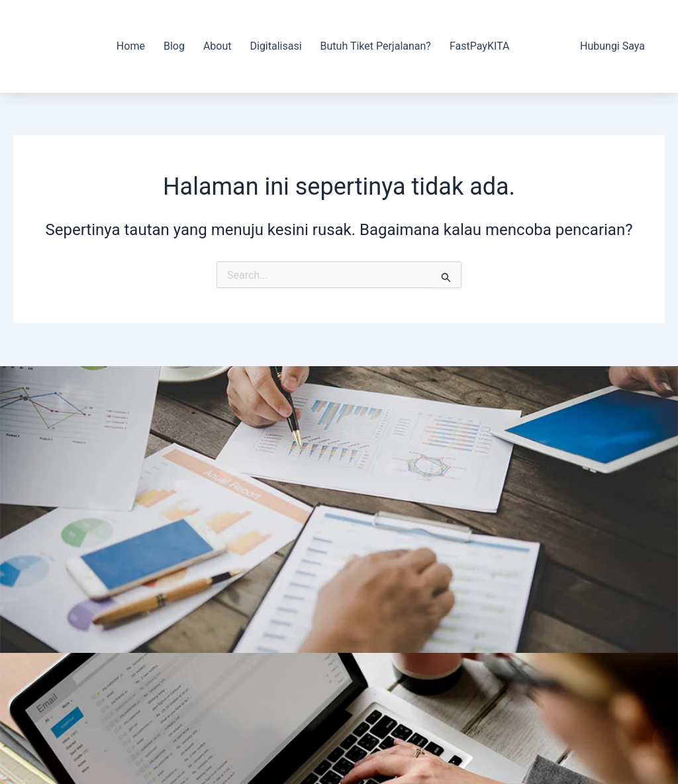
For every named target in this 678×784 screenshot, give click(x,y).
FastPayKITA (479, 46)
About (218, 46)
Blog (174, 46)
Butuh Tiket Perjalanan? (376, 46)
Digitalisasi (275, 46)
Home (131, 46)
